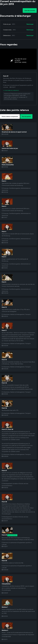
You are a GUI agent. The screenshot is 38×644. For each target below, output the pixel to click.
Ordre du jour (7, 24)
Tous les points (26, 116)
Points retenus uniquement (10, 116)
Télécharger (30, 24)
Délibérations (7, 35)
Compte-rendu (7, 30)
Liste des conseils (30, 10)
